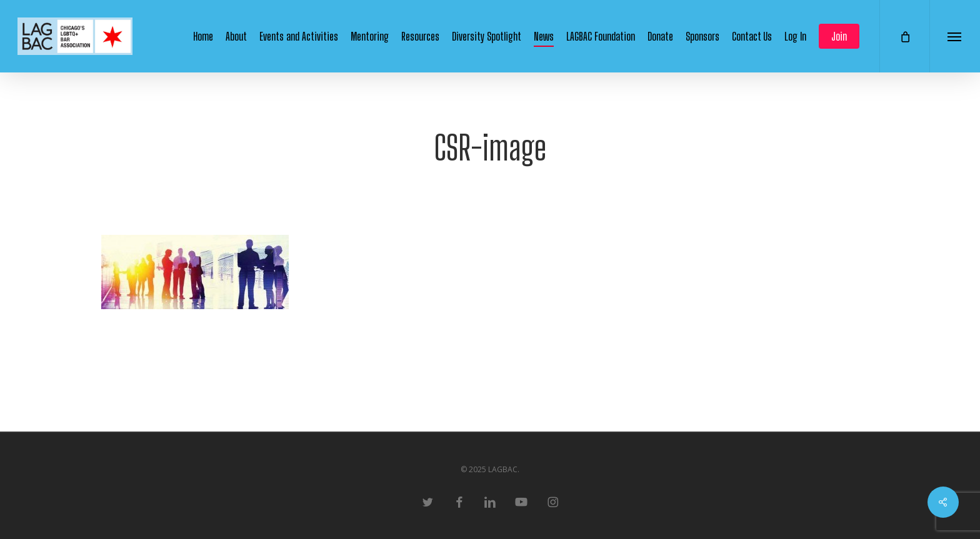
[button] (955, 36)
